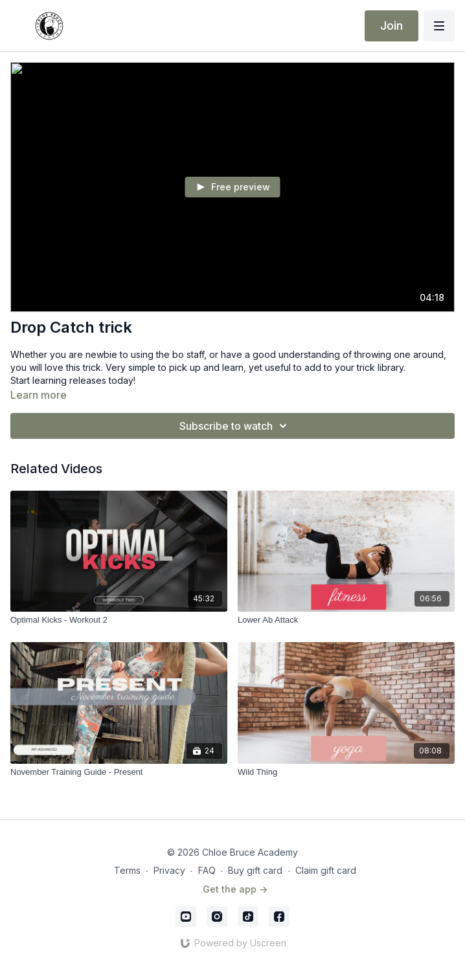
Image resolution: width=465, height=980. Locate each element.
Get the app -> (235, 889)
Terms (127, 870)
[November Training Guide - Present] (119, 772)
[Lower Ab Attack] (346, 620)
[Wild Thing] (346, 772)
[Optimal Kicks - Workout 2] (119, 620)
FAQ (207, 870)
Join (391, 26)
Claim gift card (326, 870)
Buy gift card (255, 870)
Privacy (169, 870)
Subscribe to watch (235, 426)
